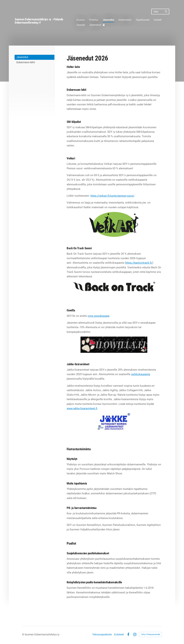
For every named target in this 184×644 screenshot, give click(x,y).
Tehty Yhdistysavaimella (150, 634)
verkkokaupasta (141, 374)
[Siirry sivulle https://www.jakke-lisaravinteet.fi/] (114, 422)
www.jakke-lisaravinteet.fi (82, 408)
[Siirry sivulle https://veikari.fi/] (114, 224)
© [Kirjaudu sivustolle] (23, 634)
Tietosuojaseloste (102, 634)
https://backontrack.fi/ (139, 263)
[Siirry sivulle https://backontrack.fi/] (114, 286)
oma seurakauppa (99, 316)
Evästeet (119, 634)
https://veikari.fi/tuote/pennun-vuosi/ (112, 196)
